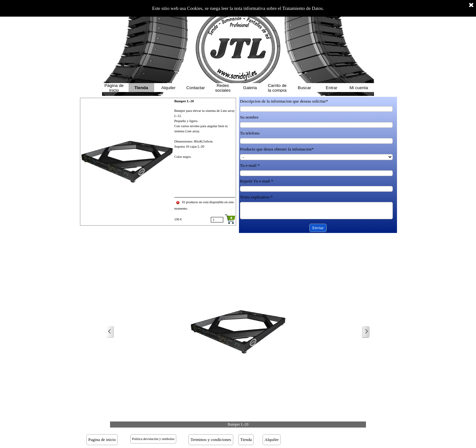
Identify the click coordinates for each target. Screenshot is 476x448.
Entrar (331, 88)
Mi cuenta (359, 88)
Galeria (250, 88)
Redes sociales (223, 88)
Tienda (141, 88)
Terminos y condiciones (211, 440)
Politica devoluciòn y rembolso (153, 439)
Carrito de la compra (277, 88)
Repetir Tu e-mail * (257, 181)
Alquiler (168, 88)
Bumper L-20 (184, 101)
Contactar (196, 88)
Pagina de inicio (102, 440)
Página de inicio (114, 88)
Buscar (304, 88)
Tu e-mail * (250, 165)
